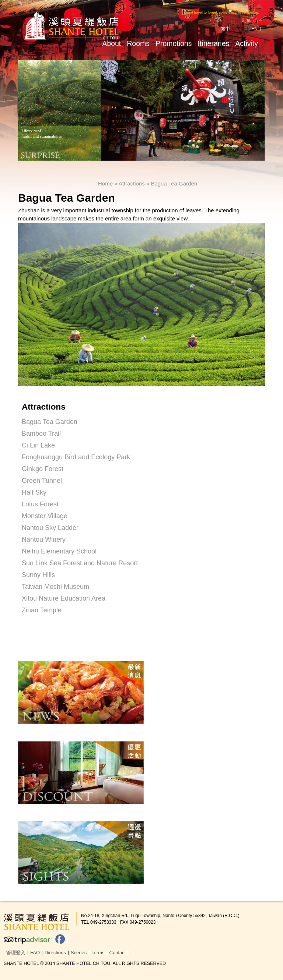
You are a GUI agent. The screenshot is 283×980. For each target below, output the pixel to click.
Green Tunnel (42, 481)
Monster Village (45, 516)
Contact (118, 953)
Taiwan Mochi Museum (55, 587)
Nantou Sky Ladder (50, 528)
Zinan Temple (42, 610)
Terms (98, 953)
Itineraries (214, 43)
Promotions (174, 43)
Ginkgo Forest (43, 469)
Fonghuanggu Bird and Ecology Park (76, 457)
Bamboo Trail (41, 434)
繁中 (226, 29)
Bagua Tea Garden (174, 183)
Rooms (138, 43)
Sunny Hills (38, 575)
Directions (55, 953)
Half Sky (34, 492)
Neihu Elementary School (59, 551)
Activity (247, 43)
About (111, 43)
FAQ (35, 953)
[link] (141, 640)
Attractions (132, 183)
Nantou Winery (44, 539)
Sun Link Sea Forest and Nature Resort (80, 563)
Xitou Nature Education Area (64, 598)
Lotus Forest (40, 504)
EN (254, 29)
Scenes (79, 953)
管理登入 (16, 953)
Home (105, 183)
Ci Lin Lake (38, 445)
